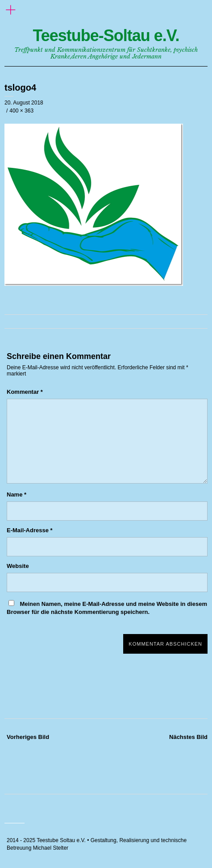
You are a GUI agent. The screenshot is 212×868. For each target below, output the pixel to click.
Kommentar (25, 392)
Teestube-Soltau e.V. (106, 35)
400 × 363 (21, 111)
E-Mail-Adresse (30, 530)
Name (17, 495)
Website (18, 566)
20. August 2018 (24, 103)
